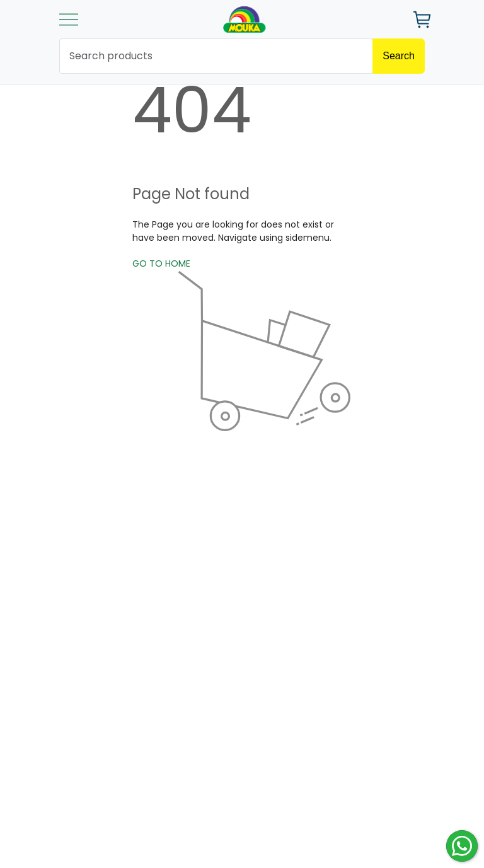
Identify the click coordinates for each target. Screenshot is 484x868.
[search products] (216, 56)
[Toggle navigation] (69, 20)
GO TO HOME (161, 263)
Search (399, 56)
